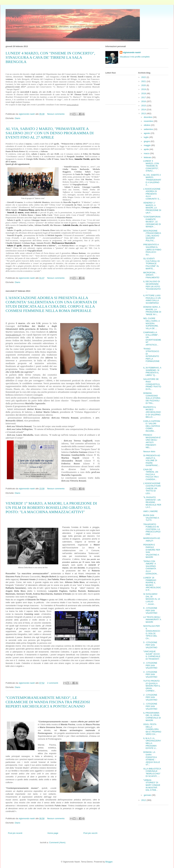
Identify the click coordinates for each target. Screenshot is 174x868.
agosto (147, 133)
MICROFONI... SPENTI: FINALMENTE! (151, 275)
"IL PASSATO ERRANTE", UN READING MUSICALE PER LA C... (152, 502)
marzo (147, 153)
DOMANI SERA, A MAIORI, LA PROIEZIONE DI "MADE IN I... (152, 311)
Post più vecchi (90, 833)
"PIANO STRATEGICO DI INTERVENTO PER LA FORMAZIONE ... (151, 356)
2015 (144, 106)
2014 (144, 110)
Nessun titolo (149, 451)
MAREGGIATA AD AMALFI (152, 539)
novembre (149, 121)
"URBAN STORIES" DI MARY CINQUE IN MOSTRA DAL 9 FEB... (152, 785)
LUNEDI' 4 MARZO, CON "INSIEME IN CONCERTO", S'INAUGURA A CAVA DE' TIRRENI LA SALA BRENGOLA (50, 57)
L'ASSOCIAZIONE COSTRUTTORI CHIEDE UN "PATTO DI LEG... (152, 488)
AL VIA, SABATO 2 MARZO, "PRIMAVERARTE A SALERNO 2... (152, 180)
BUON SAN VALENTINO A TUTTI (151, 518)
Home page (53, 833)
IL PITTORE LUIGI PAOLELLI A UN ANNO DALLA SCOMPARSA (152, 299)
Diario (18, 118)
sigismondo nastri (132, 52)
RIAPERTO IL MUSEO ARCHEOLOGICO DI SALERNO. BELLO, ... (152, 412)
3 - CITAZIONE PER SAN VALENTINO (150, 674)
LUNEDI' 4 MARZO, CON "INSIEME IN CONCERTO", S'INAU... (151, 166)
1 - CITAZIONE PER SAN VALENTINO (150, 706)
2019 (144, 89)
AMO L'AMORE (150, 511)
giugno (147, 141)
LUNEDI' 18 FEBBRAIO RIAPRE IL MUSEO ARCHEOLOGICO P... (152, 584)
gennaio (148, 795)
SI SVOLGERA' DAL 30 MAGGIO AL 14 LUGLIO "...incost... (152, 599)
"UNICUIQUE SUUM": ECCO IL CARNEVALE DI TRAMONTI (152, 655)
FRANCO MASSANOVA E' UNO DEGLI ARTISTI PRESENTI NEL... (152, 441)
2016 (144, 101)
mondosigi (26, 18)
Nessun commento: (56, 114)
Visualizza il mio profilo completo (135, 57)
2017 (144, 97)
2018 (144, 93)
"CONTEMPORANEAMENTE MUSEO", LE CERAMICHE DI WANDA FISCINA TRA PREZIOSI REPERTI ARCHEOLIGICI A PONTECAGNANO (48, 702)
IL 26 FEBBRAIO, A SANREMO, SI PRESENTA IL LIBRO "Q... (152, 371)
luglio (147, 137)
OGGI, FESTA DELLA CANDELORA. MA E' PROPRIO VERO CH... (152, 729)
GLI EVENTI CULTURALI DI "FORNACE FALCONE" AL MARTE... (151, 263)
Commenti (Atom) (57, 842)
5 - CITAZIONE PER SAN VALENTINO (150, 645)
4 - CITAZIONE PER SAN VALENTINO (150, 665)
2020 (144, 85)
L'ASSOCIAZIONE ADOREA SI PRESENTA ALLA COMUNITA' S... (152, 194)
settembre (149, 129)
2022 (144, 77)
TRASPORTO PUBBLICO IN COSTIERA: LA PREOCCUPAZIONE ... (152, 529)
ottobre (147, 125)
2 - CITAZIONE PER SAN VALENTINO (150, 697)
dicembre (148, 117)
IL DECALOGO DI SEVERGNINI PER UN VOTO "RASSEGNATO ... (152, 286)
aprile (147, 149)
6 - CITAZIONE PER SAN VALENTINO (150, 610)
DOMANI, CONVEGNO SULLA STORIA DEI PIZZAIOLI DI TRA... (152, 398)
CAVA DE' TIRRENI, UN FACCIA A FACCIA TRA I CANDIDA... (151, 474)
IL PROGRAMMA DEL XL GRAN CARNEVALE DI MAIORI (152, 717)
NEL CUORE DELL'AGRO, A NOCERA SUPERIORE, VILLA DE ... (151, 323)
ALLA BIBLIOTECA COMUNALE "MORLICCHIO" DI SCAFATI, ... (152, 772)
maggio (148, 145)
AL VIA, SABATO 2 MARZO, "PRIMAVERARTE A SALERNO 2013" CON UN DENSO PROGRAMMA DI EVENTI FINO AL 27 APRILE (50, 133)
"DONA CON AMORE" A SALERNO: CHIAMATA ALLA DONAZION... (151, 567)
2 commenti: (53, 683)
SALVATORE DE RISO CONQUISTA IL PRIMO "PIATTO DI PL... (152, 384)
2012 (144, 800)
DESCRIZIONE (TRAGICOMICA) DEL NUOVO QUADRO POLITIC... (152, 236)
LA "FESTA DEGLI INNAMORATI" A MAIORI (152, 620)
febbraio (148, 157)
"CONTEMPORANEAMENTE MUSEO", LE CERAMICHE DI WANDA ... (152, 222)
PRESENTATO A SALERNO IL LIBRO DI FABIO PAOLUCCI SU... (152, 249)
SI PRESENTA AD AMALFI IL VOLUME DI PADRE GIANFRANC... (152, 460)
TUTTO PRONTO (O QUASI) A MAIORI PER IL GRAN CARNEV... (152, 686)
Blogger (109, 862)
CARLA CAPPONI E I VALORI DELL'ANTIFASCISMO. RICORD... (152, 426)
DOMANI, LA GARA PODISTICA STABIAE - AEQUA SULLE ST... (152, 758)
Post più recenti (15, 833)
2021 (144, 81)
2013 (144, 113)
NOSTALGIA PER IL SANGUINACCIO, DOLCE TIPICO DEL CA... (152, 632)
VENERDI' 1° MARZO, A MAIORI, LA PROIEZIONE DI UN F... (152, 208)
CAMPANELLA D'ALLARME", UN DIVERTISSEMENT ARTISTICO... (152, 339)
